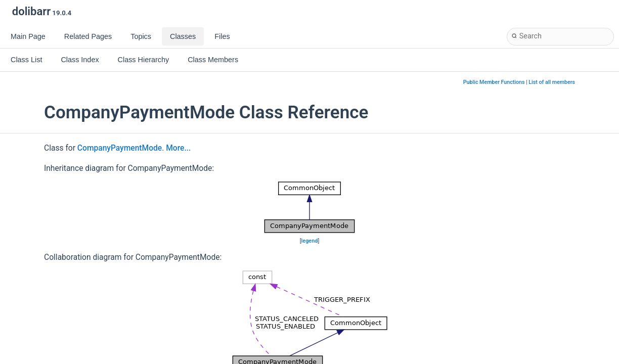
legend (310, 241)
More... (178, 148)
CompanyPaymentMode (120, 148)
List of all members (552, 82)
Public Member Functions (494, 82)
